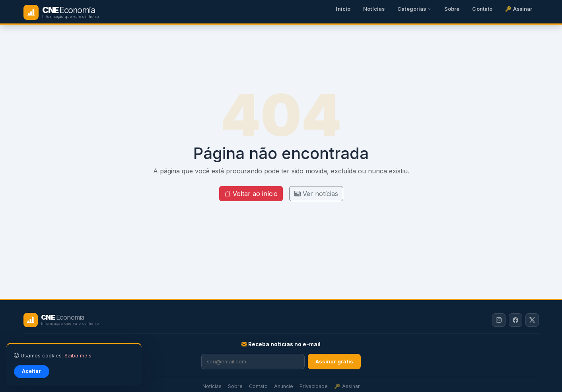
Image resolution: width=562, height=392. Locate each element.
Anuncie (284, 386)
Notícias (374, 9)
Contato (482, 9)
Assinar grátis (334, 361)
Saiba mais (78, 356)
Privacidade (314, 386)
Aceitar (31, 371)
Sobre (452, 9)
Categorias (414, 9)
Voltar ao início (251, 194)
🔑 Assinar (519, 9)
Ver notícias (316, 194)
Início (343, 9)
